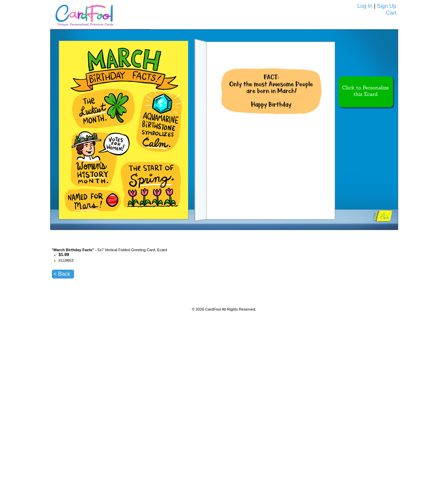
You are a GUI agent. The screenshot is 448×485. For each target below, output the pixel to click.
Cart (391, 13)
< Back (62, 274)
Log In (365, 6)
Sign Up (387, 6)
